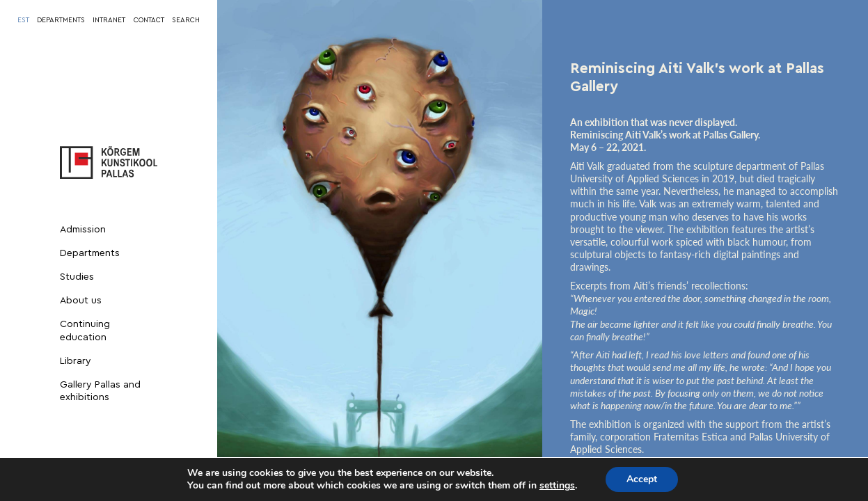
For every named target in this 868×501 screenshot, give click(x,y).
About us (81, 301)
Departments (90, 253)
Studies (77, 277)
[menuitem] (23, 20)
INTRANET (109, 20)
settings (557, 486)
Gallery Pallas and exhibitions (100, 391)
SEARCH (186, 20)
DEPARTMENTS (61, 20)
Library (76, 361)
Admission (83, 230)
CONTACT (149, 20)
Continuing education (85, 331)
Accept (642, 479)
